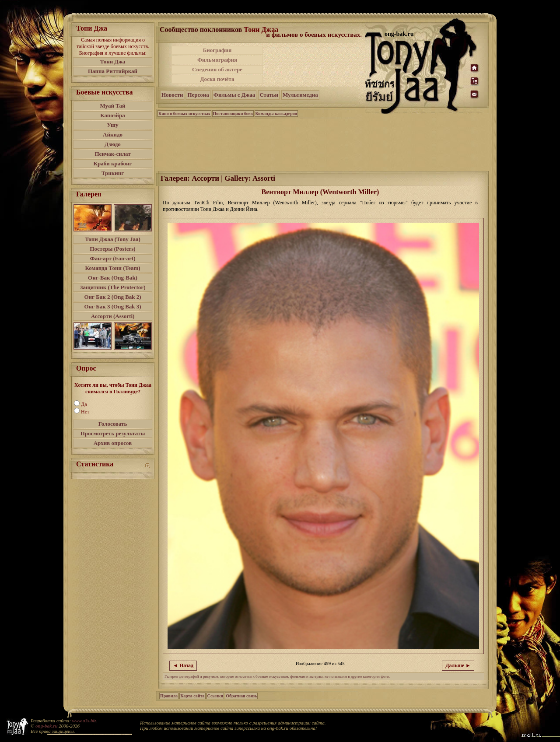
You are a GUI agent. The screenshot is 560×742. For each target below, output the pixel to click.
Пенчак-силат (112, 154)
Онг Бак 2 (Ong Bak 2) (112, 297)
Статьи (269, 95)
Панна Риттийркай (113, 71)
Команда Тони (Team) (112, 268)
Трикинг (113, 173)
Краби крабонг (113, 163)
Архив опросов (113, 443)
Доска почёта (217, 79)
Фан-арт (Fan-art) (113, 258)
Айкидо (113, 135)
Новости (172, 95)
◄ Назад (183, 665)
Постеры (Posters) (112, 249)
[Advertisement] (315, 65)
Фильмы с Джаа (234, 95)
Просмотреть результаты (113, 433)
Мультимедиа (300, 95)
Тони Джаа (261, 30)
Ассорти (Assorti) (113, 316)
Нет (85, 412)
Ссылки (215, 696)
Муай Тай (112, 106)
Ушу (113, 125)
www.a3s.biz (84, 721)
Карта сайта (192, 696)
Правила (169, 696)
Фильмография (217, 60)
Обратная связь (241, 696)
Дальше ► (458, 665)
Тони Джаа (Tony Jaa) (113, 239)
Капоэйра (113, 115)
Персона (198, 95)
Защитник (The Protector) (113, 287)
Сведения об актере (217, 69)
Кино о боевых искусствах (184, 114)
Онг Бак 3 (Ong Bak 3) (112, 306)
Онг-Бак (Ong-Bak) (113, 278)
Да (84, 404)
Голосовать (113, 424)
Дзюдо (113, 144)
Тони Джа (113, 61)
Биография (217, 50)
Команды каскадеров (276, 114)
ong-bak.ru (46, 726)
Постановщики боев (233, 114)
